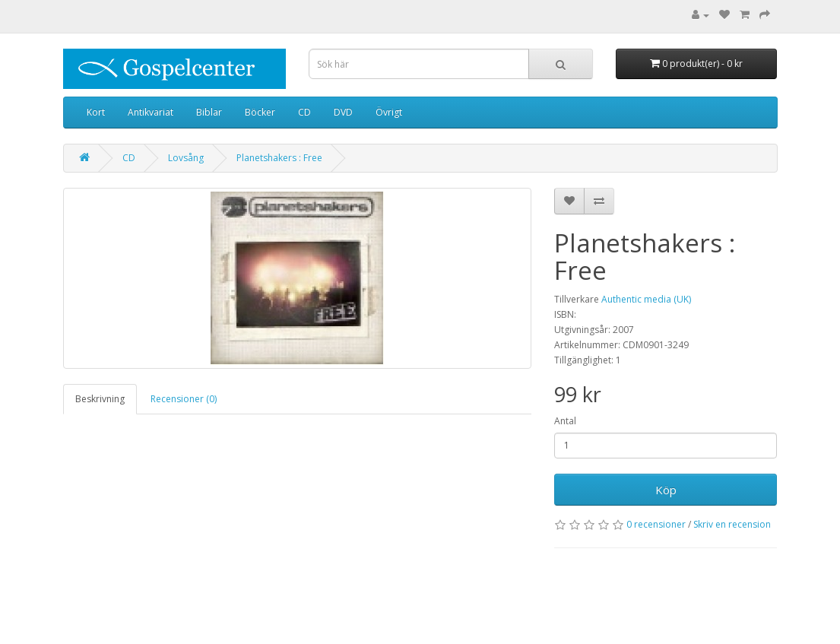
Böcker (260, 112)
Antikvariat (151, 112)
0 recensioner (656, 524)
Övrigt (389, 112)
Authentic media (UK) (646, 299)
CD (304, 112)
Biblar (209, 112)
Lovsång (186, 158)
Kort (96, 112)
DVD (343, 112)
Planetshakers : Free (279, 158)
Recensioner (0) (184, 399)
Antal (565, 421)
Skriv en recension (732, 524)
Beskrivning (100, 399)
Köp (666, 490)
